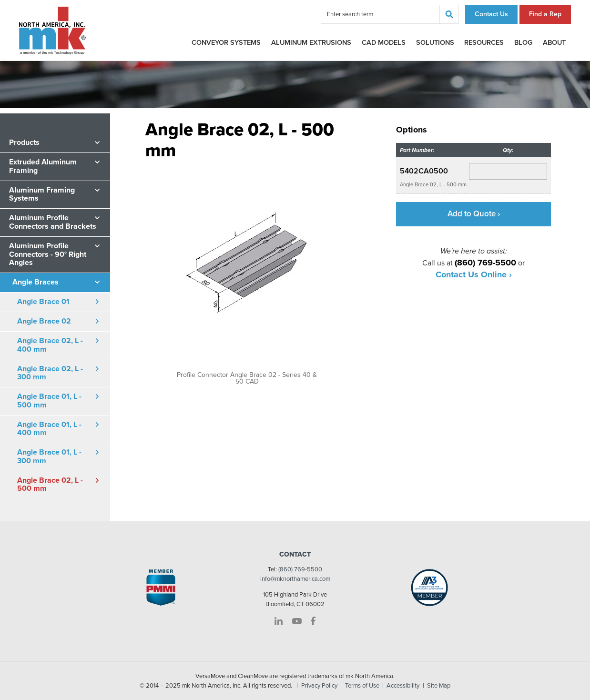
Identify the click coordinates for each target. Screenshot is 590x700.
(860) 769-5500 (300, 569)
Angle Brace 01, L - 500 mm (49, 401)
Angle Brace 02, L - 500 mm (50, 485)
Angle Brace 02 (44, 321)
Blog (523, 43)
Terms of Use (362, 686)
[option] (247, 273)
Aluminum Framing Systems (42, 194)
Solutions (435, 43)
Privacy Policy (319, 686)
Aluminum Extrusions (311, 43)
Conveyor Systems (226, 43)
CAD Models (384, 43)
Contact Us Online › (474, 274)
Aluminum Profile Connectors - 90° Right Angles (48, 254)
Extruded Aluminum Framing (43, 166)
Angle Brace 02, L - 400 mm (50, 345)
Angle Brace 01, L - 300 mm (49, 457)
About (554, 43)
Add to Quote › (474, 214)
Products (24, 142)
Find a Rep (545, 14)
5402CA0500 (424, 171)
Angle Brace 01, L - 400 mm (49, 429)
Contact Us (491, 14)
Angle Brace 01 (43, 302)
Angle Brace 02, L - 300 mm (50, 373)
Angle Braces (36, 282)
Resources (484, 43)
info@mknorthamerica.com (295, 579)
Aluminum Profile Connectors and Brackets (53, 222)
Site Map (439, 686)
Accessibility (403, 686)
